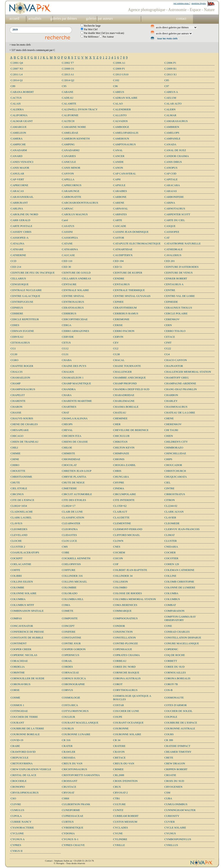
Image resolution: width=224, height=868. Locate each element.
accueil (14, 18)
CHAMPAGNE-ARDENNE (180, 383)
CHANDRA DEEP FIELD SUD (131, 389)
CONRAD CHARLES (177, 632)
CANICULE (69, 162)
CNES (117, 547)
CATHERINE (18, 255)
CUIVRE (16, 804)
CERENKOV (172, 319)
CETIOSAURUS (20, 343)
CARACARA (172, 185)
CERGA (67, 325)
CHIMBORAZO (174, 447)
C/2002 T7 (68, 63)
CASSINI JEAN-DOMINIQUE (131, 232)
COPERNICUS (71, 655)
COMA (66, 605)
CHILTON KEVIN (124, 447)
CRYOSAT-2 (120, 793)
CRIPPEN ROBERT (176, 769)
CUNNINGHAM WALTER (180, 810)
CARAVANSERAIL (22, 197)
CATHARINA (70, 249)
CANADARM (19, 150)
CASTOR (119, 238)
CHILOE (67, 447)
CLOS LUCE (69, 541)
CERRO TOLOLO (175, 331)
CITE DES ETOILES (74, 500)
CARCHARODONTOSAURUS (80, 203)
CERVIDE (68, 337)
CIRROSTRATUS (175, 494)
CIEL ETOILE (19, 488)
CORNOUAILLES (175, 672)
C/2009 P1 (119, 69)
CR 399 (169, 740)
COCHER (170, 552)
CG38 (116, 354)
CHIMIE (16, 453)
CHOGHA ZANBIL (124, 465)
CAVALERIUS (173, 255)
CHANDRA (69, 389)
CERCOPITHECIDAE (75, 319)
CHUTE (15, 482)
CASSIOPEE (172, 232)
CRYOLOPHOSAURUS (25, 793)
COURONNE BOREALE (25, 734)
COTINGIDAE (19, 711)
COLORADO (70, 593)
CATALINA (17, 243)
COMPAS (16, 618)
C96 (115, 86)
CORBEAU (120, 661)
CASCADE (120, 226)
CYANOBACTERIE (22, 828)
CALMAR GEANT (22, 121)
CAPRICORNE (19, 185)
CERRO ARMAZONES (75, 331)
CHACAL (119, 360)
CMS (65, 547)
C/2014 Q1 (17, 80)
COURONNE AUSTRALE (180, 728)
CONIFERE (69, 632)
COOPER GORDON (74, 649)
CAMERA (17, 139)
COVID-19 (17, 740)
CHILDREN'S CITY (176, 442)
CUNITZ (118, 810)
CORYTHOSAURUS (125, 690)
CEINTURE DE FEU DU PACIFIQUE (33, 273)
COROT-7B (171, 684)
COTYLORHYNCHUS (75, 711)
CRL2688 (119, 775)
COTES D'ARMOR (176, 705)
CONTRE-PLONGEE (126, 643)
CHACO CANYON (176, 360)
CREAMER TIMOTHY (178, 752)
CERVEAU (17, 337)
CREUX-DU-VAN (124, 763)
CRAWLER (69, 752)
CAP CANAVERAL (125, 173)
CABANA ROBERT (22, 92)
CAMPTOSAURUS (124, 144)
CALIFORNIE (70, 115)
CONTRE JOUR (71, 643)
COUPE (118, 717)
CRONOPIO (18, 787)
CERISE (118, 325)
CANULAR (17, 173)
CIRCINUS (17, 494)
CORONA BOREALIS (177, 678)
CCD (13, 261)
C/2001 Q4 (17, 63)
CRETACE (119, 758)
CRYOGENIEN (173, 787)
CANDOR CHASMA (177, 156)
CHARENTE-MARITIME (77, 401)
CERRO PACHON (124, 331)
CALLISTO (120, 115)
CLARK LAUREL (21, 517)
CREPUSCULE (19, 758)
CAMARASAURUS (176, 121)
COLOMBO (120, 587)
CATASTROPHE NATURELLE (183, 243)
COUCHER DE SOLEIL (178, 711)
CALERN (170, 109)
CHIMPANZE (121, 453)
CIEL (167, 482)
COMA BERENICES (125, 605)
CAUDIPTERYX (123, 255)
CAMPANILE (172, 139)
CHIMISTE (68, 453)
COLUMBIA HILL (73, 599)
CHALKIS (68, 372)
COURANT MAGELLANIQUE (80, 723)
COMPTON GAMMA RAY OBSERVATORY (180, 618)
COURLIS (68, 728)
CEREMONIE (121, 319)
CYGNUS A (18, 839)
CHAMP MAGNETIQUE (76, 383)
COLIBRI (16, 576)
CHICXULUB (121, 436)
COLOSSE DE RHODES (128, 593)
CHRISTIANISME (21, 477)
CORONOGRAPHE (73, 684)
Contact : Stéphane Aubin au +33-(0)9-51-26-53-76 (69, 861)
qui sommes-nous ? (182, 3)
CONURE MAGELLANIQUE (182, 643)
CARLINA (17, 208)
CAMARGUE (19, 127)
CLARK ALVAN (174, 512)
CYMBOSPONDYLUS (178, 839)
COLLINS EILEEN (22, 582)
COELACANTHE (21, 564)
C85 (167, 80)
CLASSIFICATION (73, 517)
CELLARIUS (18, 278)
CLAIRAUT (120, 512)
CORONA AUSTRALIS (127, 678)
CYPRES (16, 845)
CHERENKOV (173, 424)
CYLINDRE (120, 839)
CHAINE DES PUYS (74, 366)
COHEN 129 (172, 564)
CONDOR (119, 626)
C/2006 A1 (119, 63)
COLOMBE (17, 587)
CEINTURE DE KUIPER (128, 273)
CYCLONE (17, 833)
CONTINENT (19, 643)
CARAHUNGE (71, 191)
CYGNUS (170, 833)
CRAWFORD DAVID (23, 752)
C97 (167, 86)
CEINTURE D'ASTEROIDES (181, 267)
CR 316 (66, 740)
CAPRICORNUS (72, 185)
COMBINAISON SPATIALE (27, 611)
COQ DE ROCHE (175, 655)
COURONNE (121, 728)
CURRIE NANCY (21, 822)
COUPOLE (171, 717)
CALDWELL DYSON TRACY (80, 109)
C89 (13, 86)
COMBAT (170, 605)
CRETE (169, 758)
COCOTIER (171, 558)
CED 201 (170, 261)
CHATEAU (120, 413)
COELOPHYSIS (71, 564)
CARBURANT (19, 203)
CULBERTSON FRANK (76, 804)
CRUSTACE (69, 787)
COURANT (17, 723)
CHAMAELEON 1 (73, 378)
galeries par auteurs (99, 18)
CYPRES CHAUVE (73, 845)
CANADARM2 (71, 150)
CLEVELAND (19, 535)
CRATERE (119, 746)
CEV (116, 343)
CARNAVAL (121, 208)
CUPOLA (16, 816)
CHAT (65, 413)
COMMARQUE (122, 611)
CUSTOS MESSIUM (125, 822)
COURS (169, 734)
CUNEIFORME (71, 810)
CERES (15, 325)
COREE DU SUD (174, 667)
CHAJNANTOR (174, 366)
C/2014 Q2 (68, 80)
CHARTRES (69, 407)
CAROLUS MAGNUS (75, 214)
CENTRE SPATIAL (73, 296)
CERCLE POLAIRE (176, 313)
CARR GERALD (20, 220)
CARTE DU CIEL (175, 220)
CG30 (14, 354)
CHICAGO (17, 436)
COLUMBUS (172, 599)
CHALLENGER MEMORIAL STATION (188, 372)
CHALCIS (17, 372)
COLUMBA (171, 593)
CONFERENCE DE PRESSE (27, 632)
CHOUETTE (18, 471)
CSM (167, 793)
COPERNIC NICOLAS (24, 655)
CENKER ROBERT (176, 278)
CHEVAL (67, 430)
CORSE (15, 690)
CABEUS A (171, 92)
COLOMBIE (69, 587)
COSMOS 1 (17, 705)
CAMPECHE (18, 144)
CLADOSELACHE (22, 512)
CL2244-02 (171, 506)
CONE (168, 626)
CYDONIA (68, 833)
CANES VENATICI (22, 162)
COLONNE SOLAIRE (23, 593)
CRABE (15, 746)
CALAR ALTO (173, 104)
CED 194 (118, 261)
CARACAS (17, 191)
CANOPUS (171, 168)
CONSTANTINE (72, 638)
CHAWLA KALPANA (75, 418)
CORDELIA (18, 667)
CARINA (170, 203)
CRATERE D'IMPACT (177, 746)
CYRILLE (119, 845)
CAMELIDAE (70, 133)
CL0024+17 (69, 506)
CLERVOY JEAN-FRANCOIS (182, 529)
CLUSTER (171, 541)
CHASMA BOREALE (126, 407)
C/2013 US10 (121, 74)
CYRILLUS (171, 845)
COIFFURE (69, 570)
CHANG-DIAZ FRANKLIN (181, 389)
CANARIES (69, 156)
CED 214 (16, 267)
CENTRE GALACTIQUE (25, 296)
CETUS (66, 343)
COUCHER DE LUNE (126, 711)
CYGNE (118, 833)
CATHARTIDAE (123, 249)
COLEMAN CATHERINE (179, 570)
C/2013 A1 (68, 74)
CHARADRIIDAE (124, 395)
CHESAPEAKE (20, 430)
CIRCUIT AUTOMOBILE (77, 494)
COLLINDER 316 (72, 576)
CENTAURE (69, 284)
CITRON (170, 500)
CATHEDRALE (173, 249)
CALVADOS (120, 121)
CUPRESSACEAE (73, 816)
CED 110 (67, 261)
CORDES (67, 667)
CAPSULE (119, 185)
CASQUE (170, 226)
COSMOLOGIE (71, 698)
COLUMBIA (18, 599)
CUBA (168, 798)
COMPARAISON (174, 611)
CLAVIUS (16, 523)
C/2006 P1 (170, 63)
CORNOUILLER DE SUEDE (27, 678)
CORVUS (67, 690)
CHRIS (117, 471)
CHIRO (15, 465)
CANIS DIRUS (173, 162)
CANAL (118, 150)
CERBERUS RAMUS (126, 313)
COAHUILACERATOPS (25, 552)
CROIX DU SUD (174, 781)
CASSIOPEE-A (19, 238)
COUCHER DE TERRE (24, 717)
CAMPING (68, 144)
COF (116, 564)
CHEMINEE (120, 418)
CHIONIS (119, 459)
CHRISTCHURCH (175, 471)
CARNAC (68, 208)
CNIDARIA (171, 547)
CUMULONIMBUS (176, 804)
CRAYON (119, 752)
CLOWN (118, 541)
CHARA (67, 395)
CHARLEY (171, 401)
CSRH (65, 798)
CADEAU (68, 98)
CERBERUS (69, 313)
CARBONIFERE (174, 197)
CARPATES (120, 214)
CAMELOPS (172, 133)
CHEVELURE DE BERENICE (131, 430)
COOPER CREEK (21, 649)
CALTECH (68, 121)
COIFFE (15, 570)
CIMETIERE (69, 488)
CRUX (117, 787)
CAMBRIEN (172, 127)
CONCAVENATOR (22, 626)
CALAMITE (69, 104)
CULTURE (119, 804)
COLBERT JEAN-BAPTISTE (130, 570)
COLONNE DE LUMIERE (180, 587)
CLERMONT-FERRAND (128, 529)
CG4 (167, 354)
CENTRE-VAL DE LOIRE (180, 296)
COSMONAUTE (174, 698)
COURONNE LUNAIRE (76, 734)
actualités (35, 18)
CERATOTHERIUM (125, 308)
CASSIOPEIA (70, 238)
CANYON (68, 173)
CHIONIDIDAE (71, 459)
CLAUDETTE (121, 517)
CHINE (15, 459)
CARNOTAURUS (175, 208)
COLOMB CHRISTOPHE (179, 582)
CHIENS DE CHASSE (75, 442)
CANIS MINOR (71, 168)
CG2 (116, 348)
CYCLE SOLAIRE (175, 828)
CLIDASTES (69, 535)
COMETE (68, 611)
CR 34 (117, 740)
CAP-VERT (17, 179)
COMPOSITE (70, 618)
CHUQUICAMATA (176, 477)
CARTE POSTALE (21, 226)
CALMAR (170, 115)
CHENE (169, 418)
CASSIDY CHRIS (21, 232)
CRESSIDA (69, 758)
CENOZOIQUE (20, 284)
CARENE (119, 203)
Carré (65, 220)
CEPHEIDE (171, 302)
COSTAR (118, 705)
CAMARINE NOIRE (74, 127)
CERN (168, 325)
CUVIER (170, 822)
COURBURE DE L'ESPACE (181, 723)
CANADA (170, 144)
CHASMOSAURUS (176, 407)
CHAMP (16, 383)
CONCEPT (68, 626)
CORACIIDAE (19, 661)
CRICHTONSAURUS (75, 769)
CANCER (119, 156)
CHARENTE (18, 401)
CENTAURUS (121, 284)
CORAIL (67, 661)
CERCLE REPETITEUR (25, 319)
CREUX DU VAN (72, 763)
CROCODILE (19, 781)
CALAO (118, 104)
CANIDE (118, 162)
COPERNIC (171, 649)
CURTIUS (68, 822)
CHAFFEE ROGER (22, 366)
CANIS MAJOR (20, 168)
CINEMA (119, 488)
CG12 (65, 348)
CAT (167, 238)
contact (181, 18)
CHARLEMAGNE (124, 401)
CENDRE (119, 278)
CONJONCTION (123, 632)
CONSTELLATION (124, 638)
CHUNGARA (121, 477)
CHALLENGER (122, 372)
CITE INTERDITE (124, 500)
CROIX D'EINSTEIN (125, 781)
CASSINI (67, 232)
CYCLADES (121, 828)
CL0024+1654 (19, 506)
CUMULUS (17, 810)
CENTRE (170, 290)
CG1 (13, 348)
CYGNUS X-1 (70, 839)
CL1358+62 (120, 506)
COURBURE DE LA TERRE (27, 728)
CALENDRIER (122, 109)
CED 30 (66, 267)
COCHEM (119, 552)
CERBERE (17, 313)
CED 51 (118, 267)
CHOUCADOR (173, 465)
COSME (15, 698)
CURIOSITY (172, 816)
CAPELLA (68, 179)
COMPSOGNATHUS (125, 618)
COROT (118, 684)
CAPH (117, 179)
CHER (117, 424)
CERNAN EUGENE (22, 331)
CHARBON (171, 395)
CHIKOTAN (120, 442)
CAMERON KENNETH (76, 139)
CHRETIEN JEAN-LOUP (77, 471)
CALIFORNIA (19, 115)
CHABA (67, 360)
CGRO (14, 360)
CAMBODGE (121, 127)
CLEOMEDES (19, 529)
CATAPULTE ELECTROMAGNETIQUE (137, 243)
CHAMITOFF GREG (177, 378)
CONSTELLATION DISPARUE (183, 638)
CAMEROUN (121, 139)
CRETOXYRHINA (22, 763)
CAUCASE (68, 255)
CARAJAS (171, 191)
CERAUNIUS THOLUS (178, 308)
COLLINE (170, 576)
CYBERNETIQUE (73, 828)
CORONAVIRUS (20, 684)
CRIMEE (118, 769)
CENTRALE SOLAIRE (75, 290)
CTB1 (117, 798)
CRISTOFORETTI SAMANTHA (81, 775)
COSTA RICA (70, 705)
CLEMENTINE (122, 523)
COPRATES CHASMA (126, 655)
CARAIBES (120, 191)
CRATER (67, 746)
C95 (64, 86)
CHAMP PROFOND (125, 383)
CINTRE (169, 488)
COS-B (168, 690)
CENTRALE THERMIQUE (129, 290)
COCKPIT (17, 558)
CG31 (65, 354)
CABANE (68, 92)
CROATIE (170, 775)
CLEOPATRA (70, 529)
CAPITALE (171, 179)
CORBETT (171, 661)
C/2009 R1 (170, 69)
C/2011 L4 (17, 74)
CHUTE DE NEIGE (73, 482)
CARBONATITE (72, 197)
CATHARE (17, 249)
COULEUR (68, 717)
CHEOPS (67, 424)
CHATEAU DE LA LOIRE (180, 413)
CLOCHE (16, 541)
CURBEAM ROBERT (126, 816)
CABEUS (119, 92)
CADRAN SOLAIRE (125, 98)
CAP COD (170, 173)
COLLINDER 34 (123, 576)
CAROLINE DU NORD (24, 214)
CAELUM (170, 98)
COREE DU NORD (124, 667)
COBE (66, 552)
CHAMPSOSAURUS (23, 389)
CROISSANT (70, 781)
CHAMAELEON (20, 378)
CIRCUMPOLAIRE (124, 494)
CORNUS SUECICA (74, 678)
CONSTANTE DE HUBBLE (27, 638)
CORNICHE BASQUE (126, 672)
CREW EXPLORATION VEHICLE (31, 769)
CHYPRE (119, 482)
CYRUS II (16, 851)
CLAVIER (170, 517)
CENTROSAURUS (73, 302)
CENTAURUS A (174, 284)
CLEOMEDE (172, 523)
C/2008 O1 (68, 69)
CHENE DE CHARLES (24, 424)
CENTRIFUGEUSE (22, 302)
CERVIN (118, 337)
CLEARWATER (71, 523)
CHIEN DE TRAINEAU (25, 442)
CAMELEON (18, 133)
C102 (116, 80)
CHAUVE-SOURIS (22, 418)
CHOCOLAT (69, 465)
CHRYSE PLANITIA (74, 477)
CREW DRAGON (175, 763)
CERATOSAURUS (73, 308)
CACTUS (16, 98)
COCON (118, 558)
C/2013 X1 (170, 74)
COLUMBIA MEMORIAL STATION (135, 599)
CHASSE (16, 413)
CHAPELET (18, 395)
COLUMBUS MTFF (22, 605)
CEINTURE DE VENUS (178, 273)
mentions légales (199, 3)
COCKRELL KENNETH (76, 558)
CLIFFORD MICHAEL (127, 535)
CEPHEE (118, 302)
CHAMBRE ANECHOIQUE (129, 378)
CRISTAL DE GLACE (23, 775)
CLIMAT (170, 535)
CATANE (67, 243)
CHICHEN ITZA (72, 436)
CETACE (170, 337)
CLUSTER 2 (18, 547)
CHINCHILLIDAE (175, 453)
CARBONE (120, 197)
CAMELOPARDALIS (126, 133)
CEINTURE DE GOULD (76, 273)
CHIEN (169, 436)
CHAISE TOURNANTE (127, 366)
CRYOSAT (68, 793)
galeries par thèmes (64, 18)
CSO (13, 798)
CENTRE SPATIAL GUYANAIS (132, 296)
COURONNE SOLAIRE (127, 734)
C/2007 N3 (17, 69)
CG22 (168, 348)
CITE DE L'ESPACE (22, 500)
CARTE (118, 220)
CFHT (168, 343)
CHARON (16, 407)
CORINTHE (18, 672)
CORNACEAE (70, 672)
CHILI (14, 447)
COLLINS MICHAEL (74, 582)
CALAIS (16, 104)
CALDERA (17, 109)
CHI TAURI (171, 430)
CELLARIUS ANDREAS (76, 278)
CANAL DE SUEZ (175, 150)
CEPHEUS (17, 308)
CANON (118, 168)
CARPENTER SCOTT (177, 214)
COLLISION (121, 582)
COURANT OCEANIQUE (128, 723)
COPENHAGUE (123, 649)
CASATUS (68, 226)
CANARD (16, 156)
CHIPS (168, 459)
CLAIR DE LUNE (72, 512)
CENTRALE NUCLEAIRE (26, 290)
